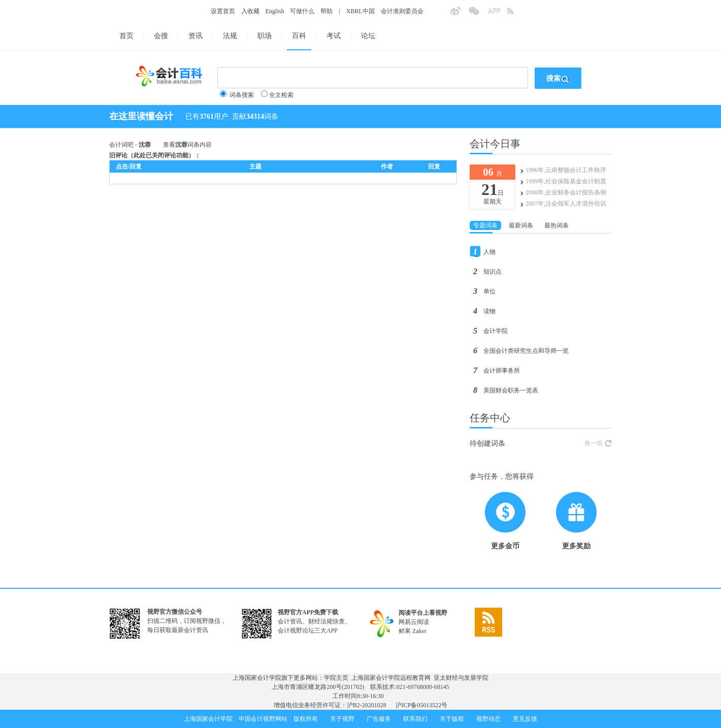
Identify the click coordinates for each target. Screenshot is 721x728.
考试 (334, 36)
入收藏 (250, 11)
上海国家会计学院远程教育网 (391, 678)
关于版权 (452, 719)
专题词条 (485, 225)
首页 (126, 36)
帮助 (326, 11)
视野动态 (488, 719)
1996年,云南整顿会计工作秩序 (566, 170)
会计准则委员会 (402, 11)
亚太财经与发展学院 (461, 678)
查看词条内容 (187, 145)
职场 (265, 36)
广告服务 (379, 719)
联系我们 (415, 719)
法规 (230, 36)
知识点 (493, 272)
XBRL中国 (360, 11)
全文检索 (281, 95)
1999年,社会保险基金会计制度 (566, 181)
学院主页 (336, 678)
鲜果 (405, 631)
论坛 (368, 36)
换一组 (594, 443)
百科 (299, 36)
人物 (489, 252)
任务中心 (490, 418)
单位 (489, 291)
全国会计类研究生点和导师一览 (526, 351)
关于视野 (342, 719)
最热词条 (556, 225)
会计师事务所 (502, 371)
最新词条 (521, 225)
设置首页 (223, 11)
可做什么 (302, 11)
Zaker (419, 631)
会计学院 (496, 331)
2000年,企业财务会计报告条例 (566, 192)
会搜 (161, 36)
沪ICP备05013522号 (422, 705)
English (275, 11)
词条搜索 (242, 95)
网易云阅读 (414, 622)
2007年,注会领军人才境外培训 (566, 204)
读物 (489, 311)
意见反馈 (525, 719)
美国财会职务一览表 (511, 390)
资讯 (195, 36)
